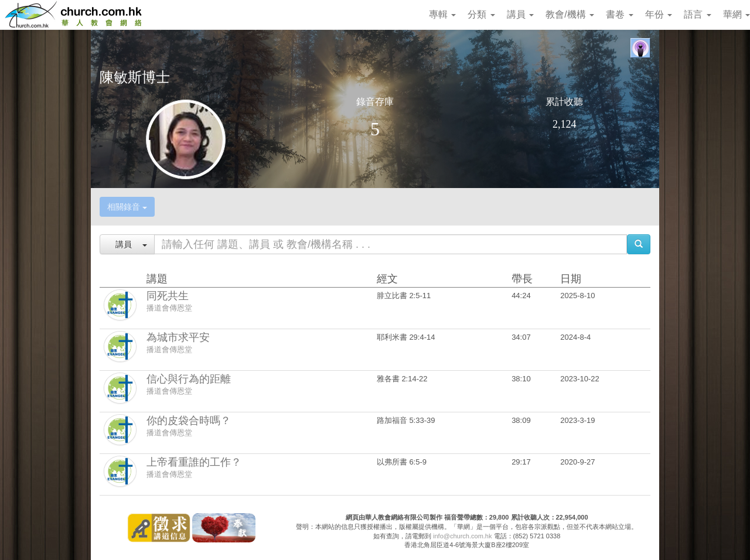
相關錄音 (127, 207)
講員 (520, 14)
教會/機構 (570, 14)
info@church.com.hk (462, 536)
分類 (481, 14)
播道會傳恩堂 (169, 308)
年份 (659, 14)
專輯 (442, 14)
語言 (697, 14)
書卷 (619, 14)
